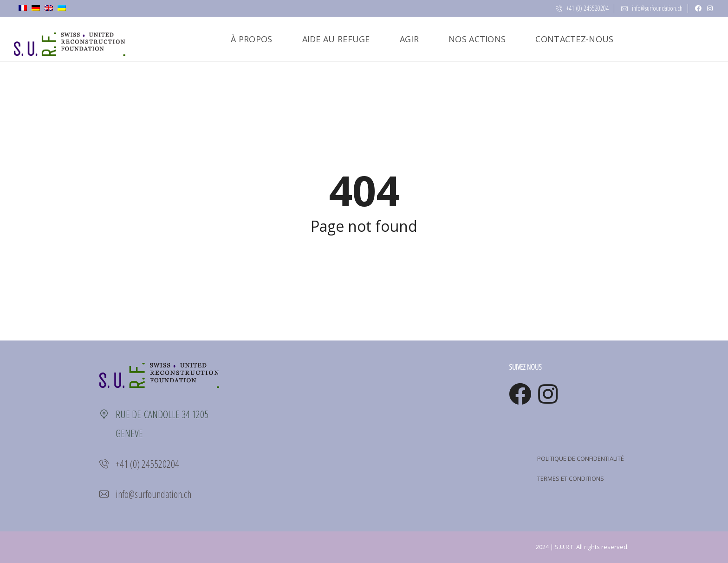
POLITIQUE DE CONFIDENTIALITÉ (581, 458)
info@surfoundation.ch (652, 8)
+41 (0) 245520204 (582, 8)
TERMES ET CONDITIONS (571, 478)
